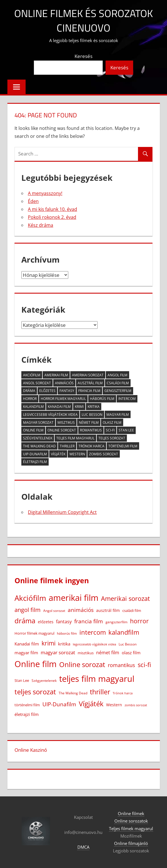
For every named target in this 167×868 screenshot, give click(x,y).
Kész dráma (41, 225)
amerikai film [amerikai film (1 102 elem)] (56, 375)
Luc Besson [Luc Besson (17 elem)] (92, 415)
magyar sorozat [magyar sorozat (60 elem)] (38, 422)
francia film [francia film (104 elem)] (89, 391)
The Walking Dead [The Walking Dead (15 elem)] (39, 446)
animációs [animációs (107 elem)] (64, 383)
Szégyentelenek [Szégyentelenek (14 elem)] (38, 438)
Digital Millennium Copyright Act (62, 512)
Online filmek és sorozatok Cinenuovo (83, 20)
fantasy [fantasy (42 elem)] (67, 391)
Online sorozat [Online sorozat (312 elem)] (62, 430)
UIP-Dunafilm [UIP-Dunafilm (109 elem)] (35, 454)
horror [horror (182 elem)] (30, 399)
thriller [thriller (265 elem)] (67, 446)
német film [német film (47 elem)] (89, 422)
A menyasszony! (45, 193)
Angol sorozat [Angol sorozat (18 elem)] (37, 383)
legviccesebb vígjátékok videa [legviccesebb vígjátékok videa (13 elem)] (50, 415)
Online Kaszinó (31, 750)
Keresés (83, 56)
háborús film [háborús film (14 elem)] (102, 399)
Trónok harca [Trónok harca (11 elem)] (91, 446)
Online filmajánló (131, 843)
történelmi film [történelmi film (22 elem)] (123, 446)
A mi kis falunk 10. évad (52, 209)
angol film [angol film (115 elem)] (117, 375)
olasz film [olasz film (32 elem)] (112, 422)
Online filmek (131, 813)
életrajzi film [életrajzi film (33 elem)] (35, 462)
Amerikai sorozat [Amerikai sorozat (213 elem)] (88, 375)
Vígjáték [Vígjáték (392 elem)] (58, 454)
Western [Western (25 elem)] (77, 454)
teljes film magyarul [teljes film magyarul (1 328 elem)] (75, 438)
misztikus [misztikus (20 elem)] (66, 422)
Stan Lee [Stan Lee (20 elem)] (126, 430)
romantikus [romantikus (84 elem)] (91, 430)
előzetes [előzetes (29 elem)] (47, 391)
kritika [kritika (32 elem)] (94, 407)
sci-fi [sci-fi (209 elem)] (110, 430)
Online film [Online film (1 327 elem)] (33, 430)
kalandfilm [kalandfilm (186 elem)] (33, 407)
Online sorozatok (131, 821)
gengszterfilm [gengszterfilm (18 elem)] (118, 391)
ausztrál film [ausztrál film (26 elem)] (90, 383)
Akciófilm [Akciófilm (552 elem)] (32, 375)
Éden (33, 201)
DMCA (83, 847)
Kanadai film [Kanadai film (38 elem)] (59, 407)
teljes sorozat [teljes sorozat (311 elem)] (112, 438)
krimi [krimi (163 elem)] (79, 407)
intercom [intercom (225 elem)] (127, 399)
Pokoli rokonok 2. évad (52, 217)
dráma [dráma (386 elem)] (29, 391)
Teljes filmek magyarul (131, 828)
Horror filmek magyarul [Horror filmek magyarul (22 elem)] (63, 399)
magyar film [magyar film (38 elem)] (118, 415)
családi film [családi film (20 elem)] (118, 383)
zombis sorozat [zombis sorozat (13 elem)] (104, 454)
